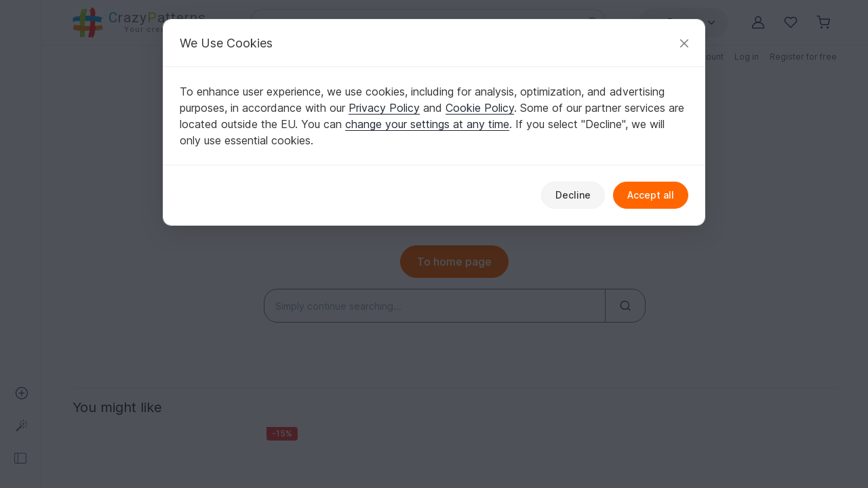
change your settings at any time (427, 124)
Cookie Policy (480, 108)
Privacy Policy (384, 108)
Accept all (651, 195)
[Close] (684, 43)
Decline (573, 195)
